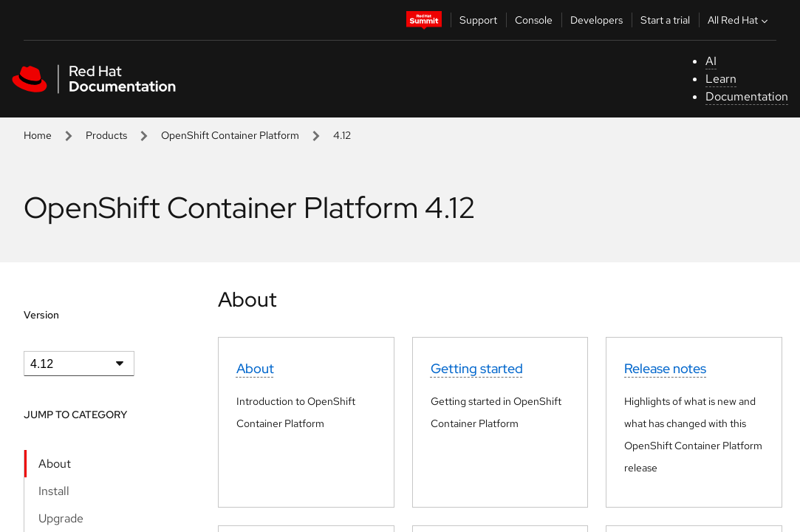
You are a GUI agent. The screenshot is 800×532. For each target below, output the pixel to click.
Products (106, 135)
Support (478, 20)
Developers (596, 20)
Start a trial (665, 20)
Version (41, 315)
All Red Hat (739, 20)
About (55, 464)
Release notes (665, 368)
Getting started (477, 368)
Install (54, 491)
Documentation (747, 96)
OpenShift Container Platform (230, 135)
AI (711, 61)
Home (38, 135)
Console (534, 20)
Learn (721, 79)
